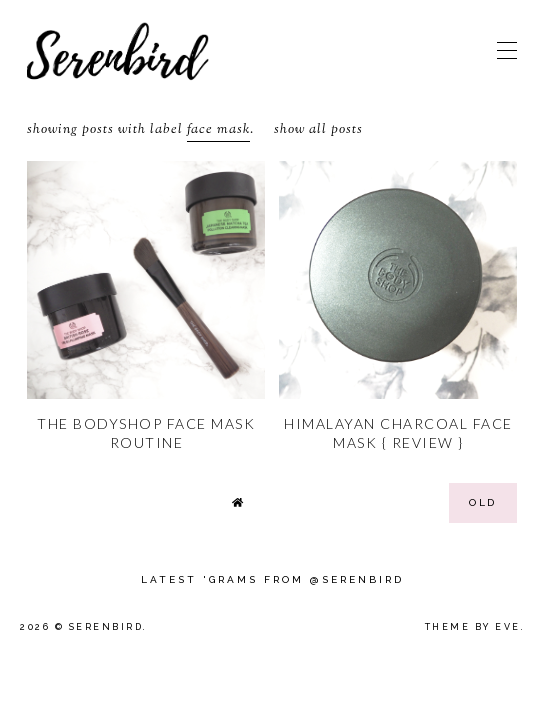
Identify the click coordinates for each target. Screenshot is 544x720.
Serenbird (106, 627)
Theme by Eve (473, 627)
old (483, 502)
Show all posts (318, 130)
